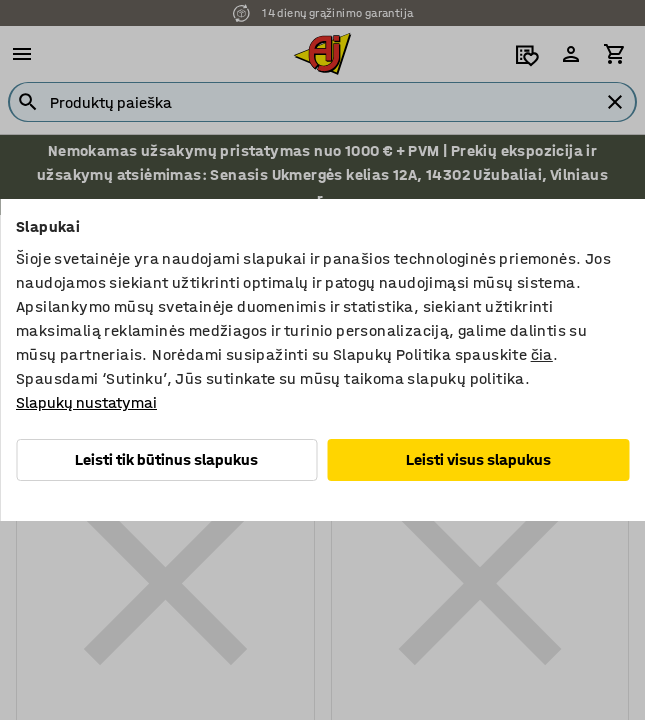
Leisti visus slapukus (478, 459)
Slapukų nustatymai (86, 402)
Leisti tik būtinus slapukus (166, 459)
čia (542, 354)
